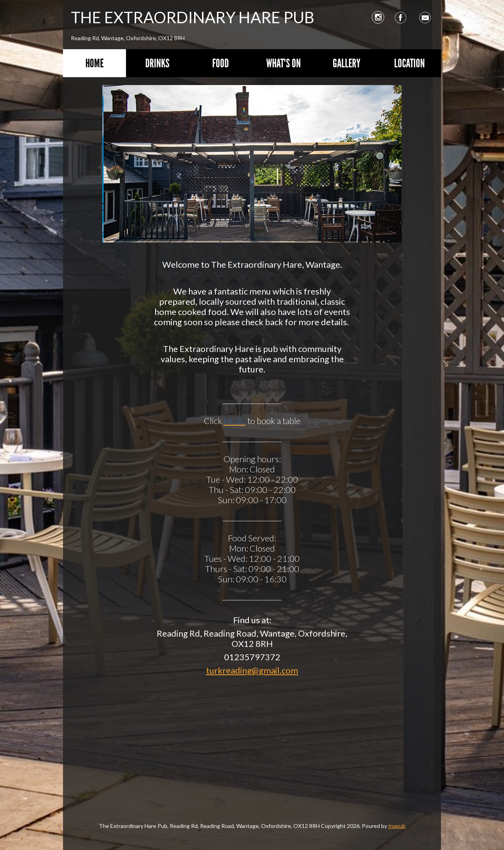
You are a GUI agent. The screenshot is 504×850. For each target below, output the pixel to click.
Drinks (157, 63)
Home (94, 63)
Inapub (397, 826)
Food (220, 63)
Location (409, 63)
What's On (283, 63)
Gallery (346, 63)
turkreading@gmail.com (252, 670)
